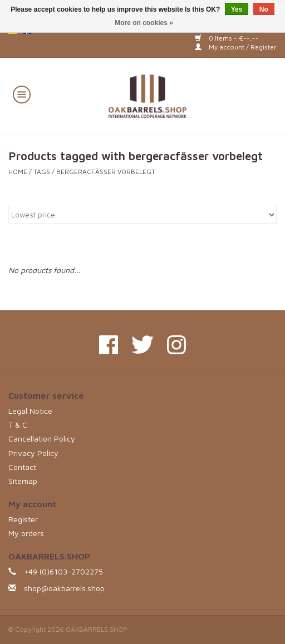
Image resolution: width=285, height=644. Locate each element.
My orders (26, 533)
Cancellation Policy (42, 439)
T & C (18, 425)
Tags (42, 172)
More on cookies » (144, 23)
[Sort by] (142, 215)
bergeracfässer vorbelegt (106, 172)
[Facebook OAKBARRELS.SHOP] (109, 345)
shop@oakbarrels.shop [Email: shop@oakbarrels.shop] (64, 588)
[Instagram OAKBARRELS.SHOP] (176, 345)
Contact (22, 467)
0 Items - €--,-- (227, 38)
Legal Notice (30, 411)
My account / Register (236, 47)
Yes (237, 9)
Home (18, 172)
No (264, 9)
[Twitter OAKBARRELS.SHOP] (142, 345)
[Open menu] (22, 94)
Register (23, 519)
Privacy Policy (33, 453)
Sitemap (23, 481)
